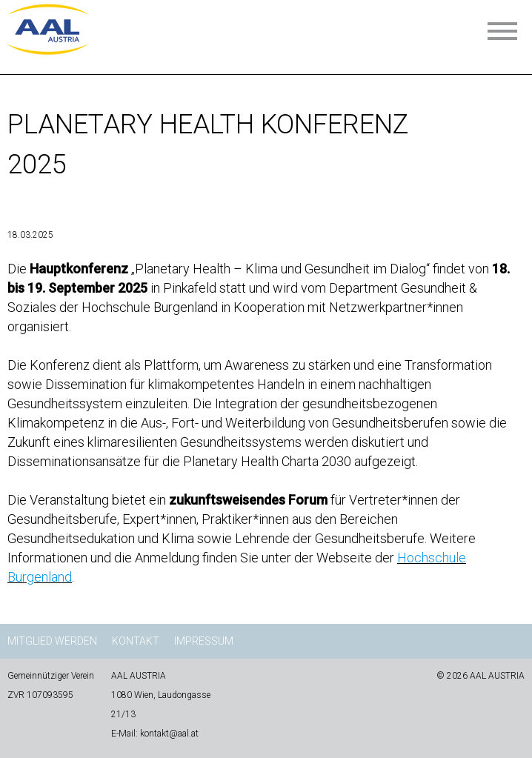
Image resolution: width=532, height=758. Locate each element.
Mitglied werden (52, 641)
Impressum (204, 641)
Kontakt (136, 641)
